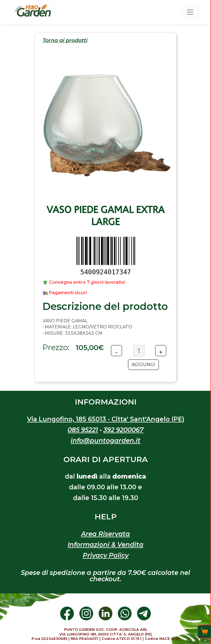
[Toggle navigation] (190, 12)
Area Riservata (105, 534)
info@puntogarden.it (105, 441)
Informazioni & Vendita (105, 545)
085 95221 (83, 430)
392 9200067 (123, 430)
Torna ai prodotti (65, 40)
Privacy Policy (106, 555)
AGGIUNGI (143, 365)
